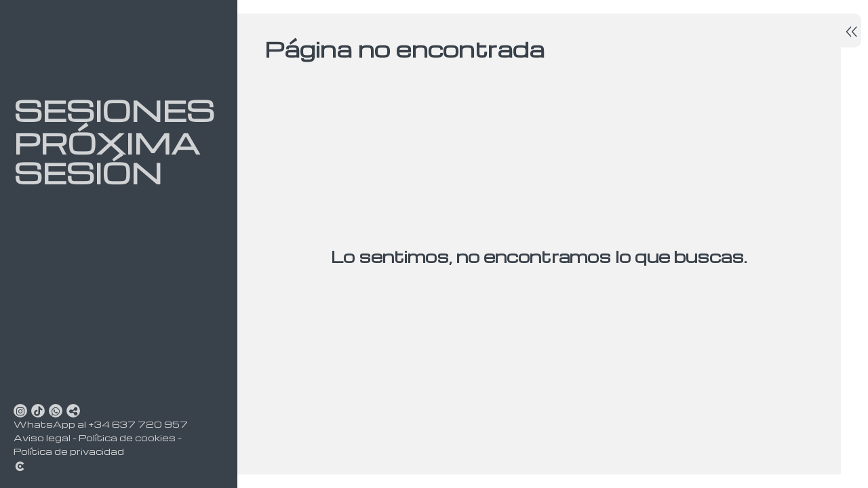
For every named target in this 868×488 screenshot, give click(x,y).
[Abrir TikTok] (38, 411)
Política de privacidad (69, 451)
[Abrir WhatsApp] (56, 411)
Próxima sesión (107, 158)
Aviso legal (42, 438)
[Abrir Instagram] (20, 411)
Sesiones (108, 110)
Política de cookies (127, 438)
